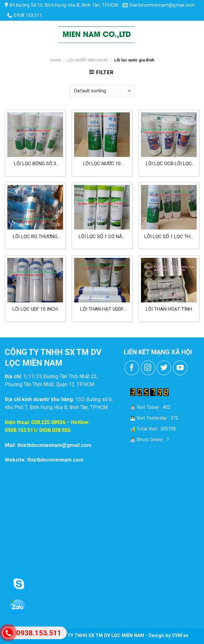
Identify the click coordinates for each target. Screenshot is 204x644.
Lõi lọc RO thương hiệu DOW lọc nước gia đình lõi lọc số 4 (35, 237)
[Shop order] (102, 91)
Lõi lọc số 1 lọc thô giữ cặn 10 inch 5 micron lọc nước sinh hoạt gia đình (169, 237)
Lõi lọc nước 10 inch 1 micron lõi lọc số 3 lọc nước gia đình (102, 164)
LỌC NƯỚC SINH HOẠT (88, 60)
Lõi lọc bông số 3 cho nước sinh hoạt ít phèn (35, 164)
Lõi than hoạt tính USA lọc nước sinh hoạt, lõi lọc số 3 (169, 309)
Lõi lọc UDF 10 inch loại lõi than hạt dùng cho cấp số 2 (35, 309)
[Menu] (10, 35)
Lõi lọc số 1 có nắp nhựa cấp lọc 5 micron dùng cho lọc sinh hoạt (102, 237)
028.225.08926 (48, 422)
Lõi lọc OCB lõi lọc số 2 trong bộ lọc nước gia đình (169, 164)
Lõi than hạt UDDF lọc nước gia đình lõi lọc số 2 (102, 309)
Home (56, 60)
